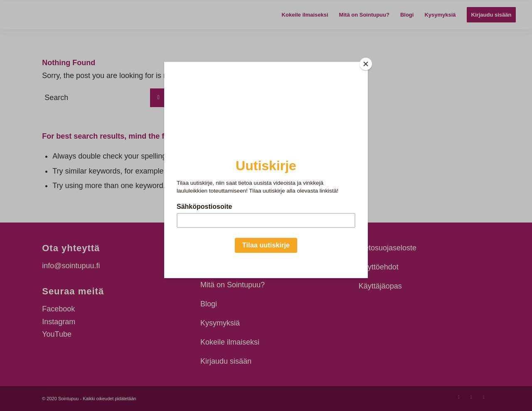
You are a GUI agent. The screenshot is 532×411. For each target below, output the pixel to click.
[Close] (366, 64)
